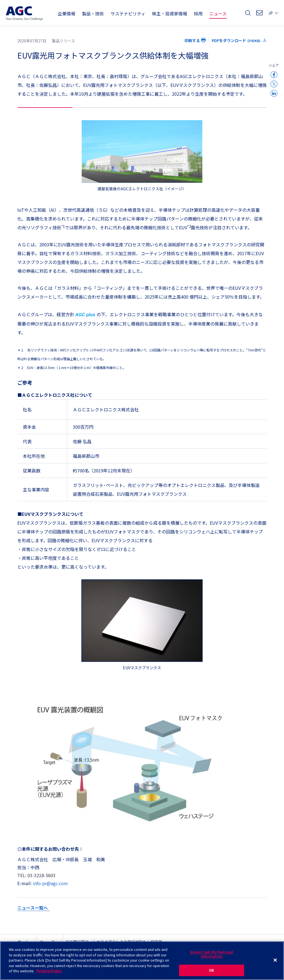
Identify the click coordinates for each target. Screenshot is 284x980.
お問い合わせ (259, 14)
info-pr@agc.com (50, 883)
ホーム (23, 942)
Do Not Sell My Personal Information (212, 957)
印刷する (192, 40)
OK (212, 973)
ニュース (47, 942)
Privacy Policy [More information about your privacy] (49, 974)
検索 (248, 14)
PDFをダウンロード (236, 40)
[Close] (275, 962)
